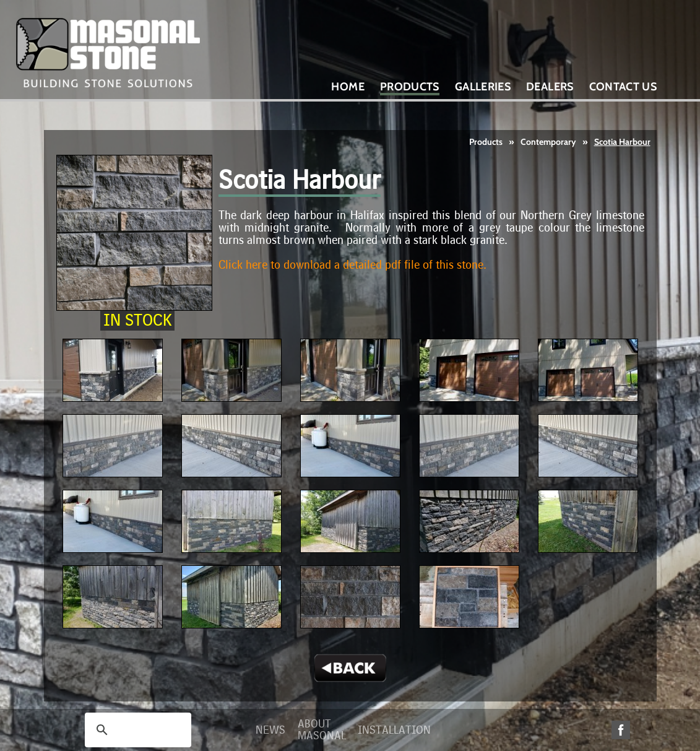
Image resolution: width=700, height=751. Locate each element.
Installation (394, 730)
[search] (136, 730)
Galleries (483, 87)
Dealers (550, 87)
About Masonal (322, 730)
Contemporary (548, 142)
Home (348, 87)
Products (486, 142)
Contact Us (623, 87)
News (270, 730)
